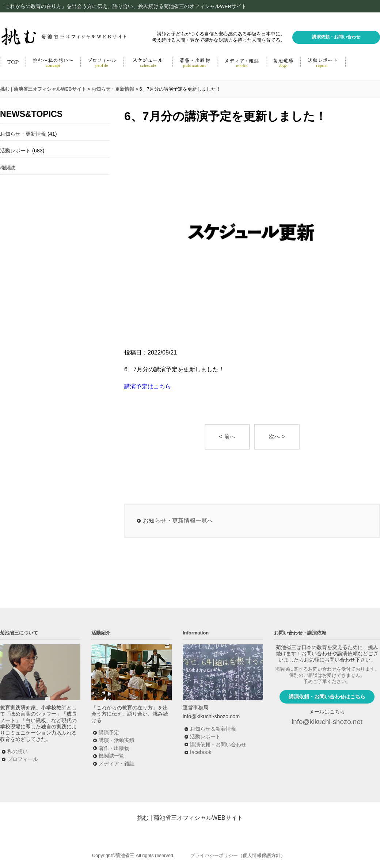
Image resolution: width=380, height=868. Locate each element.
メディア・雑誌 (242, 62)
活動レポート (15, 151)
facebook (201, 752)
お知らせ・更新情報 (23, 134)
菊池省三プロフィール (102, 62)
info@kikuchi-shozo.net (327, 722)
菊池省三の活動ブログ (323, 62)
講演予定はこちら (148, 386)
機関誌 (8, 168)
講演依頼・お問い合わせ (336, 37)
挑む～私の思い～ (53, 62)
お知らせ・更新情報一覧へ (178, 521)
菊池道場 (283, 62)
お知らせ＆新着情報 (213, 729)
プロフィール (23, 759)
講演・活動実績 (117, 740)
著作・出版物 (114, 748)
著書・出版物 (195, 62)
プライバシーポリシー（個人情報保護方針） (238, 855)
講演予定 (109, 732)
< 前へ (227, 437)
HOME (13, 62)
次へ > (277, 437)
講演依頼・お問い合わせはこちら (327, 697)
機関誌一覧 (111, 756)
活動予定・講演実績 (148, 62)
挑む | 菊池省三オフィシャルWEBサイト (190, 818)
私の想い (18, 751)
